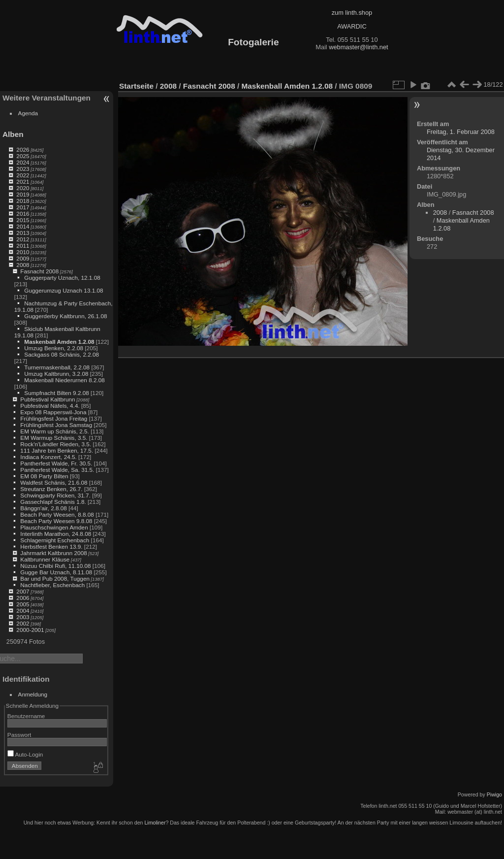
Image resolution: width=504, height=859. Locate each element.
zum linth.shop (352, 13)
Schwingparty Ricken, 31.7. (55, 495)
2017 (23, 207)
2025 (23, 156)
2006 (23, 598)
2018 (23, 201)
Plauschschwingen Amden (54, 527)
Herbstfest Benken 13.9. (51, 546)
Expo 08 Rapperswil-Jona (53, 412)
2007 (23, 591)
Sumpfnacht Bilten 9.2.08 (56, 393)
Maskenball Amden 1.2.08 (59, 342)
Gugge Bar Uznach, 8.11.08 (56, 572)
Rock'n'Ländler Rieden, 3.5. (56, 444)
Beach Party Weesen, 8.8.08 (57, 514)
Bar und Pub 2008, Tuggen (55, 578)
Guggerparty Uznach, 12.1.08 (62, 278)
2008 (23, 265)
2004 (23, 611)
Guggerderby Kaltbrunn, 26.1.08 (65, 316)
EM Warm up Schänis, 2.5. (55, 431)
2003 (23, 617)
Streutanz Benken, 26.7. (51, 489)
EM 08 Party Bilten (44, 476)
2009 (23, 258)
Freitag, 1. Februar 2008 (461, 132)
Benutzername (26, 716)
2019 (23, 194)
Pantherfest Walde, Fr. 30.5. (56, 463)
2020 (23, 188)
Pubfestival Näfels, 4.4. (50, 406)
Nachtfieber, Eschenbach (52, 585)
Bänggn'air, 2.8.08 (44, 508)
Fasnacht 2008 (39, 271)
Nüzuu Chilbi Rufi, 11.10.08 (55, 566)
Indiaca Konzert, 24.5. (48, 457)
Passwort (19, 735)
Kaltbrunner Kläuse (45, 559)
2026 (23, 149)
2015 (23, 220)
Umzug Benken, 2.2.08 (54, 348)
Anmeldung (33, 694)
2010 (23, 252)
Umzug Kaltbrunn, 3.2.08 (56, 374)
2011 (23, 246)
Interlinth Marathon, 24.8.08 (56, 534)
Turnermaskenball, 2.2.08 (57, 367)
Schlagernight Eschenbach (55, 540)
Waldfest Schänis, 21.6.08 (54, 482)
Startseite (136, 86)
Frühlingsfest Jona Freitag (54, 418)
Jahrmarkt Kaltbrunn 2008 (53, 553)
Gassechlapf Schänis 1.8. (53, 502)
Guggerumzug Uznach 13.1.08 (63, 290)
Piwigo (494, 794)
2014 (23, 226)
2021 (23, 182)
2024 (23, 162)
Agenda (28, 113)
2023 (23, 169)
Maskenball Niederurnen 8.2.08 (64, 380)
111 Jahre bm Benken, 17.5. (57, 450)
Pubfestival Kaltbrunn (47, 399)
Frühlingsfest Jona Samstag (56, 425)
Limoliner (155, 823)
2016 (23, 214)
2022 (23, 175)
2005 (23, 604)
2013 (23, 233)
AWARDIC (352, 26)
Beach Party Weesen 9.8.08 (56, 521)
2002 (23, 623)
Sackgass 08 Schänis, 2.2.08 (62, 354)
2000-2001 (30, 630)
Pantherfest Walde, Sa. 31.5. (57, 470)
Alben (13, 134)
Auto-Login (25, 754)
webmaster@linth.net (358, 47)
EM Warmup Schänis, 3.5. (54, 438)
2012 (23, 239)
